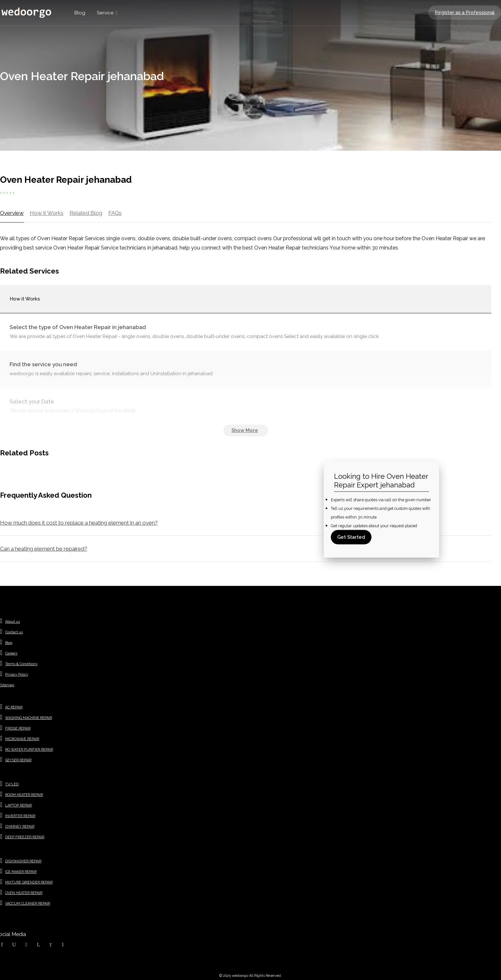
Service (105, 13)
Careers (11, 653)
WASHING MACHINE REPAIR (29, 718)
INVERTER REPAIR (20, 816)
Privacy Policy (17, 675)
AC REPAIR (14, 707)
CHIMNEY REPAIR (20, 827)
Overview (12, 213)
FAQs (115, 213)
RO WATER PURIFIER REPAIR (29, 750)
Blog (80, 13)
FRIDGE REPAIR (18, 728)
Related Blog (86, 213)
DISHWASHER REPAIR (23, 861)
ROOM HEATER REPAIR (24, 795)
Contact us (14, 632)
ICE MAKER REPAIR (21, 872)
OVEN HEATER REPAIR (24, 893)
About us (13, 622)
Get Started (351, 537)
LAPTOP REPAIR (18, 805)
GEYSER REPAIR (18, 760)
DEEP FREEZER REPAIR (25, 837)
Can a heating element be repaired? (44, 549)
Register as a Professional (465, 13)
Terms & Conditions (21, 664)
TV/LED (12, 784)
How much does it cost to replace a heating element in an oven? (79, 523)
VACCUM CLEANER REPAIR (28, 904)
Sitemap (7, 685)
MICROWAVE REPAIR (22, 739)
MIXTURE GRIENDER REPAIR (29, 882)
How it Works (47, 213)
